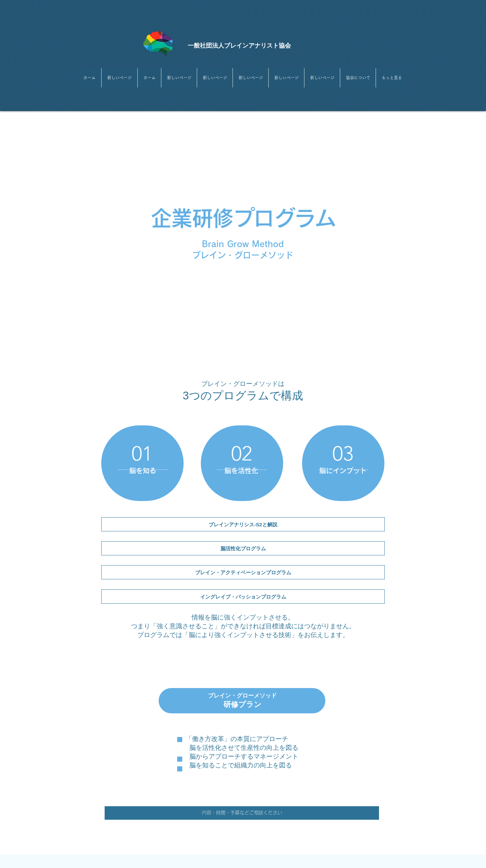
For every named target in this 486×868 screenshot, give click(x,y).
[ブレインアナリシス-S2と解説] (243, 524)
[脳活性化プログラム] (243, 548)
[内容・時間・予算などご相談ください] (242, 813)
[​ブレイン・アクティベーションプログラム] (243, 572)
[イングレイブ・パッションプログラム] (243, 597)
